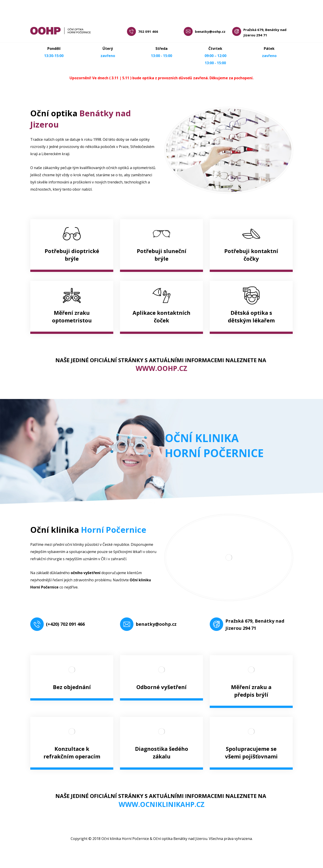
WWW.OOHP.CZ (161, 368)
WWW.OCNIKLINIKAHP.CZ (162, 804)
